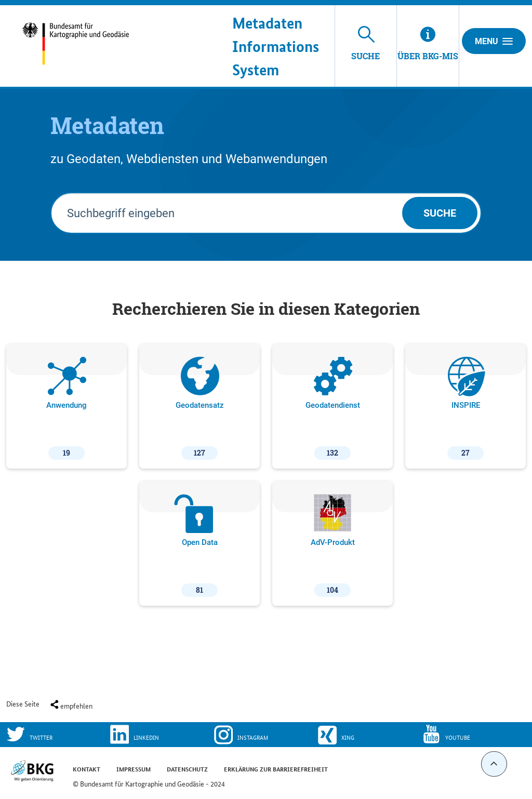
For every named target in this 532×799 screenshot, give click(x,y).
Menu (494, 41)
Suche (440, 213)
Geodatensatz (200, 408)
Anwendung (66, 408)
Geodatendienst (333, 408)
